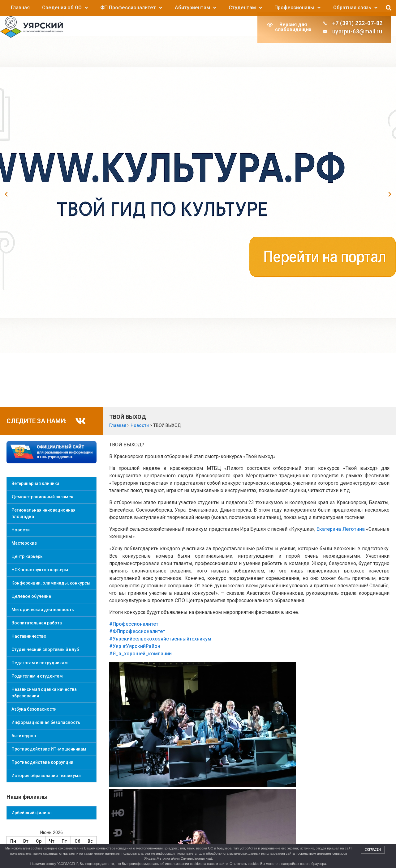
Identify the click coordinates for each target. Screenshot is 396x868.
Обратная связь (355, 8)
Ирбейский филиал (32, 813)
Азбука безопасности (34, 709)
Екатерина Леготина (340, 529)
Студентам (245, 8)
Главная (20, 8)
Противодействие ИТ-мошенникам (49, 749)
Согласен (373, 850)
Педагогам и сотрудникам (40, 663)
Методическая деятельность (43, 610)
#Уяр (115, 646)
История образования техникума (46, 776)
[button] (389, 8)
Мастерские (24, 543)
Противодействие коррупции (42, 762)
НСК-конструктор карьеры (40, 570)
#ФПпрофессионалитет (137, 631)
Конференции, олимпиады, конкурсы (51, 583)
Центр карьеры (28, 556)
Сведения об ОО (65, 8)
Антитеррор (24, 736)
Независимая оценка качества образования (44, 693)
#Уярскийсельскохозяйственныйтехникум (160, 639)
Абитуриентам (196, 8)
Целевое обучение (31, 596)
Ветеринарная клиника (35, 483)
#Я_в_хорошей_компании (140, 654)
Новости (21, 530)
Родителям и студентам (37, 676)
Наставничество (29, 636)
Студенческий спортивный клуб (45, 649)
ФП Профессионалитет (131, 8)
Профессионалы (297, 8)
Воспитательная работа (37, 623)
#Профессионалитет (134, 624)
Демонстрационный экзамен (42, 497)
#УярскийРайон (141, 646)
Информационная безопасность (46, 722)
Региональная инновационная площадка (43, 513)
